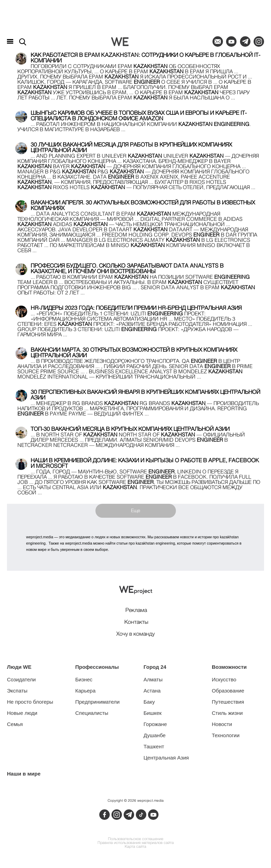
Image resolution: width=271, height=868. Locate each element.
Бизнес (84, 679)
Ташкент (154, 746)
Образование (228, 691)
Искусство (224, 679)
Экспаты (17, 691)
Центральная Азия (166, 758)
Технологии (226, 735)
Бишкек (153, 713)
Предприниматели (97, 702)
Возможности (229, 667)
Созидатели (21, 679)
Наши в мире (24, 774)
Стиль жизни (227, 713)
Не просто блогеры (30, 702)
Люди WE (19, 667)
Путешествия (228, 702)
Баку (149, 702)
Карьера (85, 691)
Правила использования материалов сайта (136, 843)
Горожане (155, 724)
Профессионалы (97, 667)
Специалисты (92, 713)
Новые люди (22, 713)
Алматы (153, 679)
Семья (15, 724)
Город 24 (155, 667)
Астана (152, 691)
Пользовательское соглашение (136, 839)
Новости (222, 724)
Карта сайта (135, 847)
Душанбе (154, 735)
